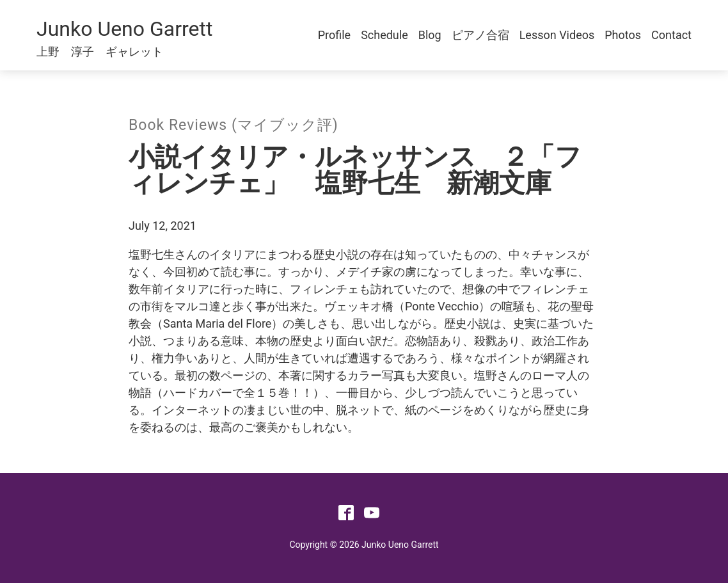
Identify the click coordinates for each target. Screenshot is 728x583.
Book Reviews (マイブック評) (233, 125)
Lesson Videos (557, 35)
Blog (430, 35)
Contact (671, 35)
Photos (623, 35)
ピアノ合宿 (480, 35)
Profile (334, 35)
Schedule (384, 35)
